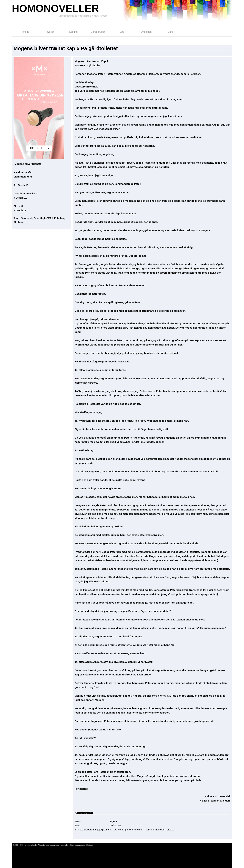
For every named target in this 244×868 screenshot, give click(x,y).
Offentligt (39, 218)
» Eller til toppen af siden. (215, 801)
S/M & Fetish (54, 218)
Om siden (146, 32)
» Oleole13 (20, 210)
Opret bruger (98, 32)
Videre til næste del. (218, 796)
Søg (122, 32)
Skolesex (19, 222)
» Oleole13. (20, 198)
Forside (25, 32)
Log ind (73, 32)
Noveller (49, 32)
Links (170, 32)
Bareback (27, 218)
